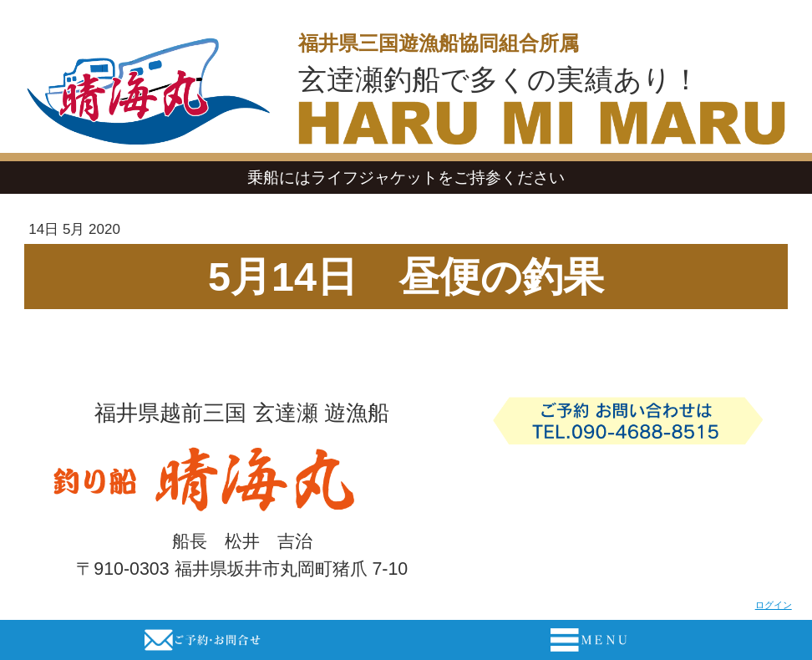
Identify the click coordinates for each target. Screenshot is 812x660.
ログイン (774, 605)
